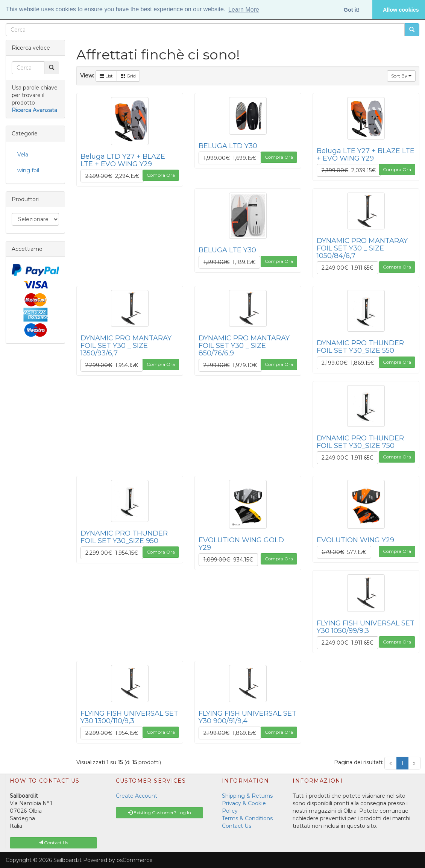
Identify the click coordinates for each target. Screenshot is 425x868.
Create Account (137, 796)
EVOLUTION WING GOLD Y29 (241, 544)
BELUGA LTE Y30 (227, 250)
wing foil (28, 170)
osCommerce (135, 860)
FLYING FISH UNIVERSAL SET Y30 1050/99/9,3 (366, 627)
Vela (23, 155)
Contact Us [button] (53, 843)
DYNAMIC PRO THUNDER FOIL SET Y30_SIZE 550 (360, 347)
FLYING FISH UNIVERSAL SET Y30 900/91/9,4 (247, 717)
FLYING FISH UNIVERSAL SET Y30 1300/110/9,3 (129, 717)
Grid (128, 76)
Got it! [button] (352, 10)
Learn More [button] (244, 10)
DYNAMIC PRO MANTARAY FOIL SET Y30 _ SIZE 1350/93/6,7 (126, 345)
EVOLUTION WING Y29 (355, 540)
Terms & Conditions (247, 818)
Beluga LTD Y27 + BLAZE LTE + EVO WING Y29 (123, 160)
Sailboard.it (68, 860)
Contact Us (237, 826)
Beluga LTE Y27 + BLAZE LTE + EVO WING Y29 (366, 154)
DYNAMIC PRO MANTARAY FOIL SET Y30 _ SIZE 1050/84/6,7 (362, 248)
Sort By (401, 76)
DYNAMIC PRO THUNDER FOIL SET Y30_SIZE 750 (360, 442)
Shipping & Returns (247, 796)
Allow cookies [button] (401, 10)
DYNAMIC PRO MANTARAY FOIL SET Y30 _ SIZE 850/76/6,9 (244, 345)
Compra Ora (161, 175)
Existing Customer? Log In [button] (159, 813)
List (106, 76)
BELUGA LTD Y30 (228, 146)
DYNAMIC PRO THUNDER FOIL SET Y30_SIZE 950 (124, 537)
